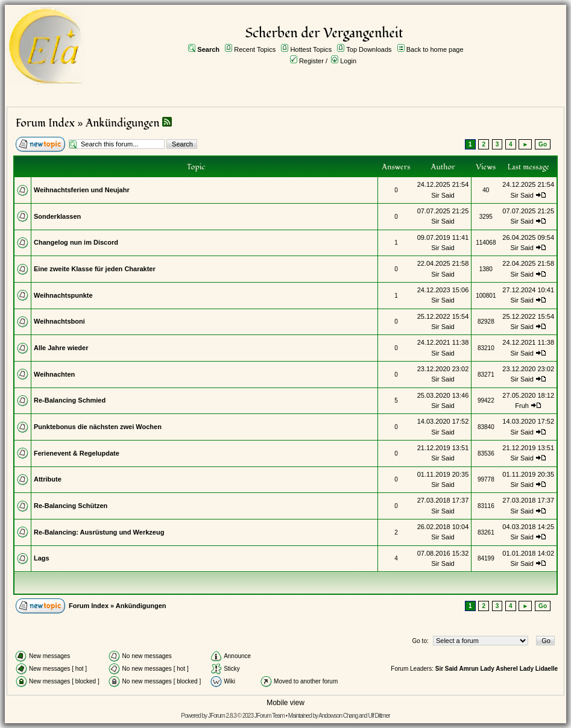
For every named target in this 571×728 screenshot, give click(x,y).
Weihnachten (54, 374)
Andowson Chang (338, 716)
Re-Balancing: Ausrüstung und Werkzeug (99, 532)
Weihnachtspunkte (63, 295)
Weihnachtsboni (59, 321)
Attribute (48, 479)
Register (311, 61)
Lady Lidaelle (539, 669)
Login (348, 61)
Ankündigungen (123, 123)
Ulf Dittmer (379, 716)
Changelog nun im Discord (76, 242)
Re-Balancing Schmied (70, 400)
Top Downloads (369, 49)
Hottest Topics (311, 49)
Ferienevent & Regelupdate (77, 453)
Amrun (468, 669)
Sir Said (443, 195)
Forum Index (45, 123)
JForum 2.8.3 (222, 716)
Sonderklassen (57, 216)
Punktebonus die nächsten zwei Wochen (98, 427)
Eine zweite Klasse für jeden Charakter (95, 269)
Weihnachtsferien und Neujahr (82, 190)
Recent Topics (255, 49)
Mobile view (285, 703)
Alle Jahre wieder (61, 348)
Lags (42, 558)
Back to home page (435, 49)
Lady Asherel (499, 669)
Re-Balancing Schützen (71, 506)
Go (543, 144)
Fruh (522, 406)
